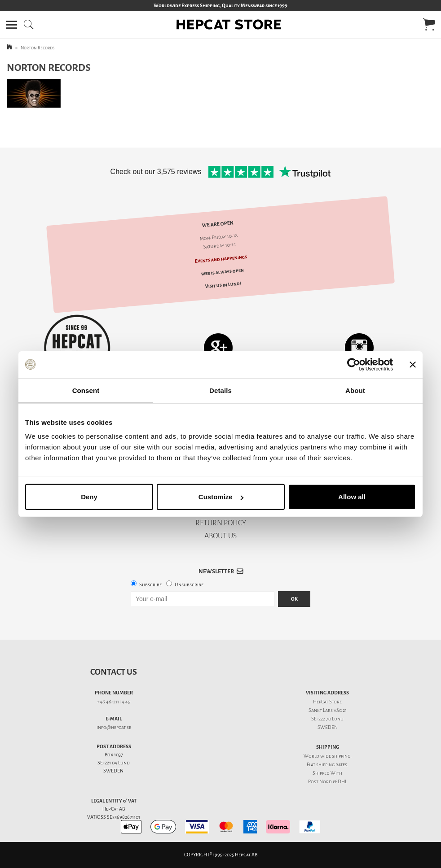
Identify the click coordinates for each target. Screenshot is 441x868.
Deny (89, 497)
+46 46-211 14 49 (114, 702)
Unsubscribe (189, 585)
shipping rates (331, 765)
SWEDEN (328, 727)
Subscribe (150, 585)
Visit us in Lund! (223, 285)
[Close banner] (413, 364)
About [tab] (355, 390)
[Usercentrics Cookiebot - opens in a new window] (354, 364)
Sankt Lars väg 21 (328, 710)
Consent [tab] (86, 390)
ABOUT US (220, 536)
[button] (11, 25)
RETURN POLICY (221, 523)
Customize (221, 497)
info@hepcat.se (114, 727)
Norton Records (38, 48)
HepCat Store (327, 702)
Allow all (352, 497)
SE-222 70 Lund (327, 719)
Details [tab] (220, 390)
